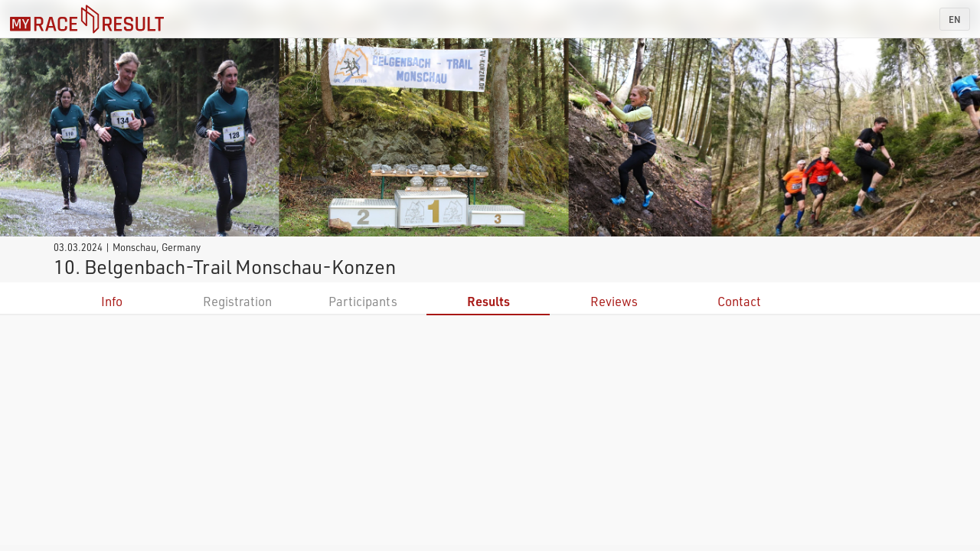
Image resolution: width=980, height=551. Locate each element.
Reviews (614, 301)
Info (112, 301)
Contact (739, 301)
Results (488, 301)
